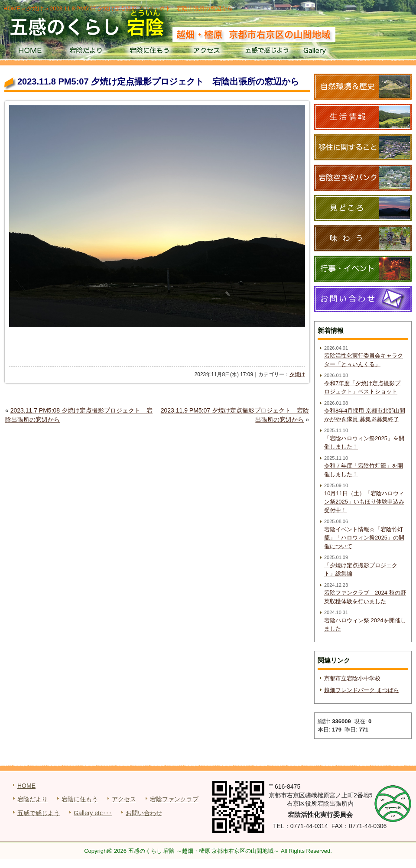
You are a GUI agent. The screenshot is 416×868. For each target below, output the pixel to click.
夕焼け (297, 374)
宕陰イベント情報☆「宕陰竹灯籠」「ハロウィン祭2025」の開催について (364, 538)
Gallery (327, 52)
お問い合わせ (144, 813)
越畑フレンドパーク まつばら (362, 690)
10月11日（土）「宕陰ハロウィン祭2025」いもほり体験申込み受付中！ (364, 502)
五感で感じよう (267, 52)
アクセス (208, 52)
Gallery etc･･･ (93, 813)
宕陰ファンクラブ (174, 799)
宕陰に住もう (148, 52)
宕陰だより (89, 52)
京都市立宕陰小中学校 (352, 678)
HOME (30, 52)
